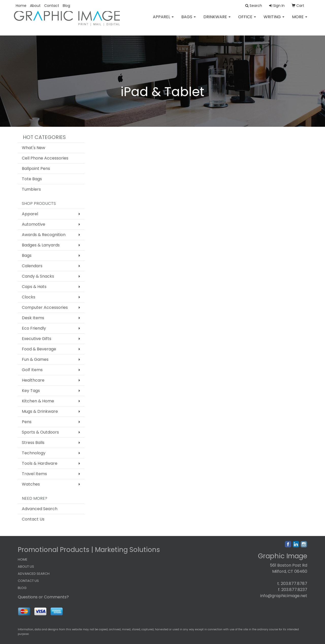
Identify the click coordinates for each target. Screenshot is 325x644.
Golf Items (32, 370)
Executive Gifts (37, 339)
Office (247, 20)
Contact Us (33, 519)
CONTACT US (28, 581)
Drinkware (217, 20)
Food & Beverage (39, 349)
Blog (66, 6)
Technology (34, 453)
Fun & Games (35, 359)
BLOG (22, 588)
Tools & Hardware (40, 463)
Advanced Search (40, 509)
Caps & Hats (34, 287)
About (35, 6)
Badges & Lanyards (41, 245)
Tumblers (31, 189)
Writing (274, 20)
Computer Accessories (45, 307)
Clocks (29, 297)
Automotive (34, 224)
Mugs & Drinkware (40, 411)
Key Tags (31, 391)
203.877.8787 (294, 584)
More (300, 20)
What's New (34, 148)
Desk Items (33, 318)
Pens (27, 422)
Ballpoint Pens (36, 168)
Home (21, 6)
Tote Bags (32, 179)
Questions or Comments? (43, 597)
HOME (23, 559)
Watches (31, 484)
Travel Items (34, 474)
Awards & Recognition (44, 235)
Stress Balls (33, 443)
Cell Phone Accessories (45, 158)
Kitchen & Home (38, 401)
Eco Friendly (34, 328)
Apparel (163, 20)
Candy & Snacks (38, 276)
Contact (52, 6)
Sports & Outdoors (40, 432)
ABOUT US (26, 567)
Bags (189, 20)
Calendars (32, 266)
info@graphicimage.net (284, 596)
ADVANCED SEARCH (34, 574)
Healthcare (33, 380)
